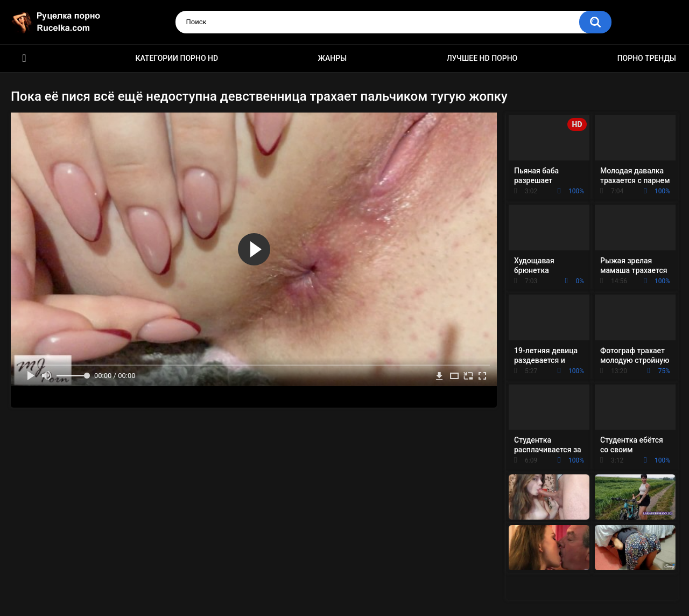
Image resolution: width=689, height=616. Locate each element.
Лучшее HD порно (482, 58)
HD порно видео (24, 58)
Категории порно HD (177, 58)
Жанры (333, 58)
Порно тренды (647, 58)
